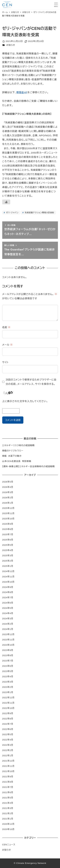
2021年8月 (8, 782)
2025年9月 (8, 524)
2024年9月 (8, 587)
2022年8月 (8, 719)
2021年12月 (8, 761)
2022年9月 (8, 713)
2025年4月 (8, 550)
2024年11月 (8, 577)
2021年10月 (8, 771)
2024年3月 (8, 619)
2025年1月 (8, 566)
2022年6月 (8, 729)
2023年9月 (8, 650)
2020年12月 (8, 824)
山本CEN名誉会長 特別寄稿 (17, 461)
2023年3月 (8, 682)
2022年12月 (8, 698)
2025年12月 (8, 508)
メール (8, 345)
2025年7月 (8, 534)
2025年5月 (8, 545)
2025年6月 (8, 540)
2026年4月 (8, 487)
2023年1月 (8, 692)
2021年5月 (8, 798)
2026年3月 (8, 492)
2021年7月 (8, 787)
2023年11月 (8, 640)
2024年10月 (8, 582)
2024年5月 (8, 608)
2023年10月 (8, 645)
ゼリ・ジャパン (12, 213)
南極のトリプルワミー (13, 451)
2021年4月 (8, 803)
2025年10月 (8, 519)
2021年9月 (8, 777)
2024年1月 (8, 629)
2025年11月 (8, 513)
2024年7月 (8, 598)
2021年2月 (8, 813)
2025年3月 (8, 556)
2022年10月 (8, 708)
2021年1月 (8, 819)
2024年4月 (8, 613)
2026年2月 (8, 498)
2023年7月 (8, 661)
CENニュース (9, 845)
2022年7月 (8, 724)
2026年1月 (8, 503)
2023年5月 (8, 671)
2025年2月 (8, 561)
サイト (5, 362)
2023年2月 (8, 687)
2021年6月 (8, 792)
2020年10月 (8, 829)
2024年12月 (8, 571)
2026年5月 (8, 482)
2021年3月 (8, 808)
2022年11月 (8, 703)
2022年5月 (8, 734)
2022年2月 (8, 750)
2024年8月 (8, 592)
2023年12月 (8, 634)
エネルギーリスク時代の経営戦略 (18, 445)
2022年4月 (8, 740)
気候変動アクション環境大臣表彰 (39, 213)
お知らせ (11, 45)
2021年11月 (8, 766)
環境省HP (22, 92)
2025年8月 (8, 529)
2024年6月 (8, 603)
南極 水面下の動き (12, 456)
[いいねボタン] (6, 202)
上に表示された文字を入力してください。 (25, 401)
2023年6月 (8, 666)
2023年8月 (8, 655)
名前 (6, 327)
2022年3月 (8, 745)
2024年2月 (8, 624)
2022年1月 (8, 756)
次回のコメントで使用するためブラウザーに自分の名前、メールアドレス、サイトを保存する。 (31, 382)
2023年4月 (8, 677)
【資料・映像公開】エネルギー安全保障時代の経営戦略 (29, 466)
